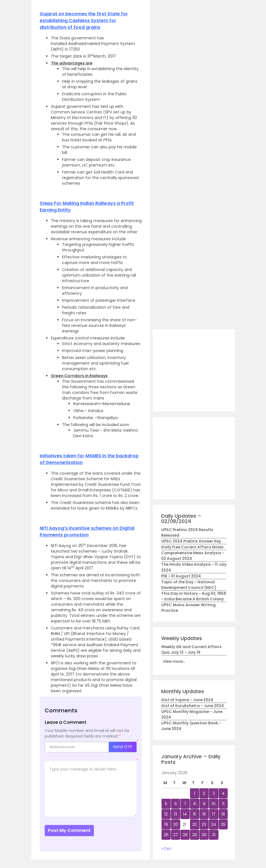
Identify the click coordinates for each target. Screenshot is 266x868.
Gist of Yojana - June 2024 (187, 700)
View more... (174, 661)
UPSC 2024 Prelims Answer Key (191, 541)
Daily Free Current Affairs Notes (192, 547)
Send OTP (123, 747)
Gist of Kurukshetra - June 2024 (193, 706)
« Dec (167, 848)
